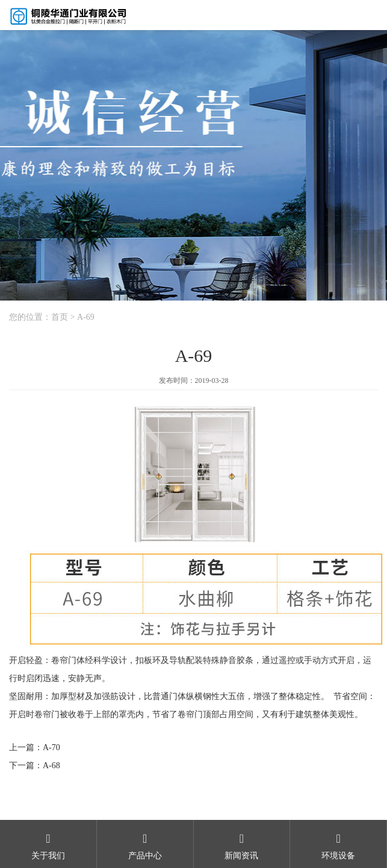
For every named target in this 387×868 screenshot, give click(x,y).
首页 (60, 317)
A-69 (86, 317)
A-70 (51, 747)
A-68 (51, 766)
